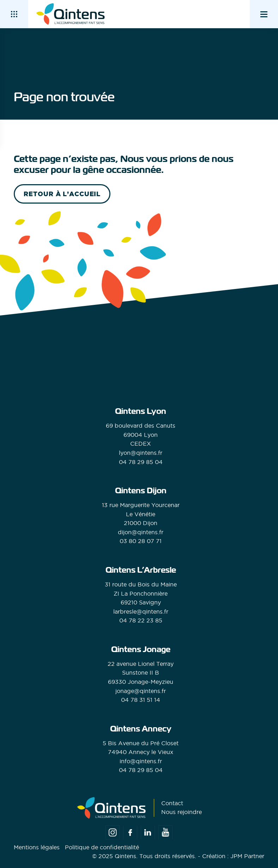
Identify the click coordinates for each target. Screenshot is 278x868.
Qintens (125, 856)
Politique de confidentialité (102, 847)
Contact (172, 803)
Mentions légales (37, 847)
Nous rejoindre (182, 812)
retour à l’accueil (62, 194)
